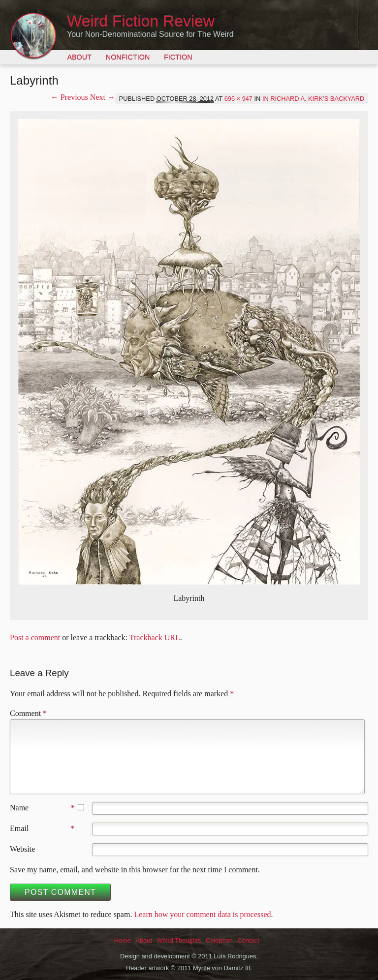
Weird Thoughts (179, 940)
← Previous (69, 97)
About (79, 57)
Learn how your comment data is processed (202, 914)
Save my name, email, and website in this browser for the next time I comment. (135, 870)
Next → (103, 97)
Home (123, 940)
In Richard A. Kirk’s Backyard (313, 99)
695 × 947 (238, 99)
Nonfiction (128, 57)
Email (19, 828)
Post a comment (35, 638)
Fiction (178, 57)
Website (22, 849)
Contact (248, 940)
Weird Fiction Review (141, 21)
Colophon (219, 940)
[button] (189, 352)
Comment (28, 713)
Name (19, 808)
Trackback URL (155, 638)
